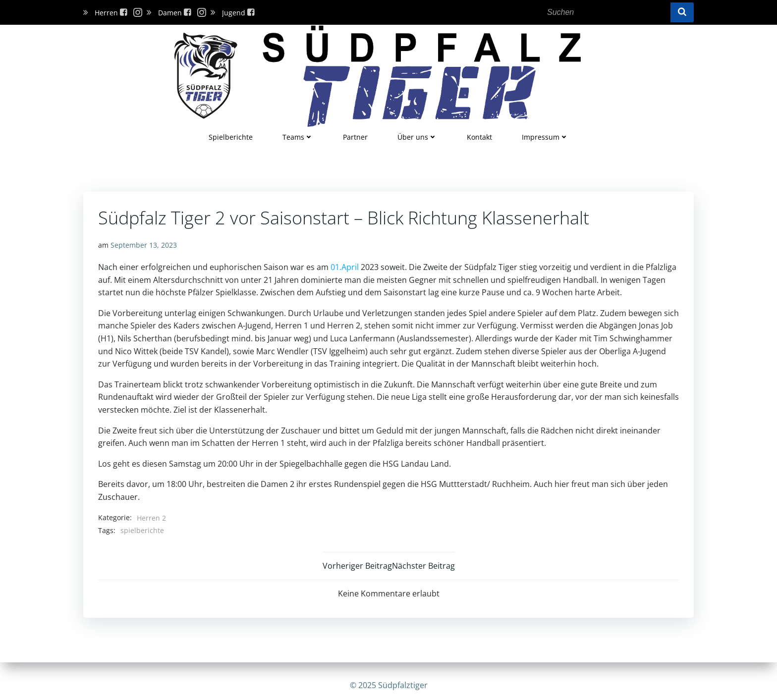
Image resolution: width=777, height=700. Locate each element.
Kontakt (479, 137)
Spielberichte (231, 137)
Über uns (417, 137)
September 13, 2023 (144, 245)
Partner (355, 137)
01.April (345, 267)
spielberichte (142, 530)
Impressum (545, 137)
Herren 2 (151, 518)
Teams (298, 137)
